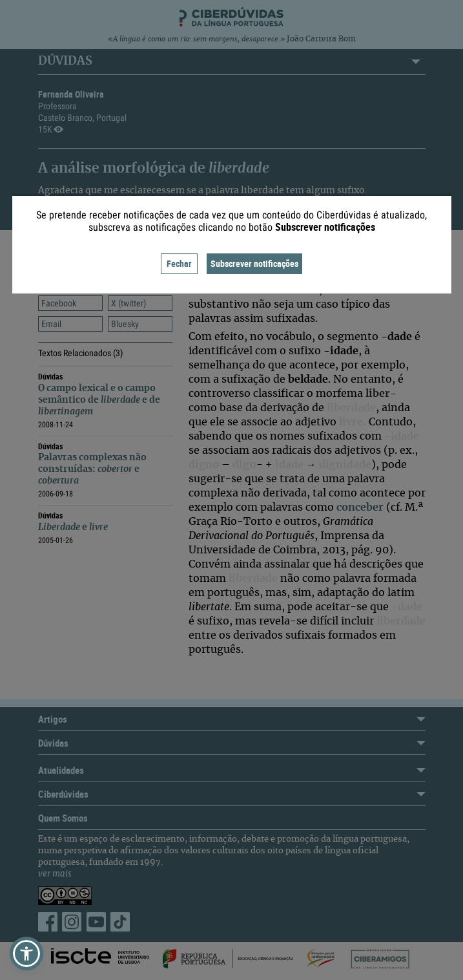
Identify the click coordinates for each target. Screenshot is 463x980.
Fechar (179, 263)
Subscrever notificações (254, 263)
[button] (26, 953)
